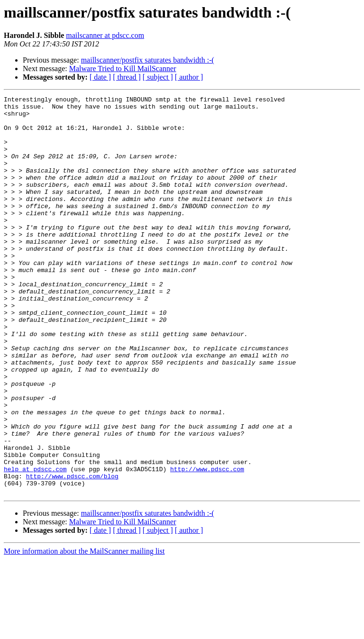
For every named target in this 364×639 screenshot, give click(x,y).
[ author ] (189, 77)
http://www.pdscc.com (207, 544)
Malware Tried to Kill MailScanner (123, 68)
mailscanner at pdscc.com (105, 35)
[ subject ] (158, 77)
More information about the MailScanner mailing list (84, 631)
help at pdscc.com (35, 544)
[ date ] (100, 77)
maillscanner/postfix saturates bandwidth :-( (148, 60)
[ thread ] (127, 77)
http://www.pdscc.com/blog (72, 553)
